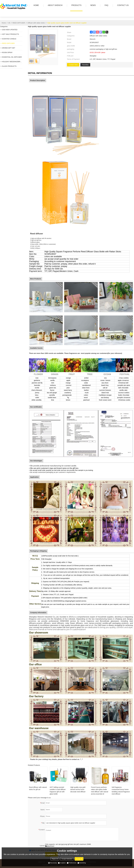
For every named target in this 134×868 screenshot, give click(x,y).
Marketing (82, 863)
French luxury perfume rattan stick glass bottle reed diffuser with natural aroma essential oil (100, 791)
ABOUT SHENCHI (55, 6)
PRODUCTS (76, 6)
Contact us (122, 6)
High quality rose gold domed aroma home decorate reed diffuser (78, 789)
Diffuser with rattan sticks (36, 23)
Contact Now (73, 65)
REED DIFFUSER (19, 23)
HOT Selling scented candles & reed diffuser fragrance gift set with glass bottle (58, 791)
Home (4, 23)
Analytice (62, 863)
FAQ (106, 6)
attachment (50, 846)
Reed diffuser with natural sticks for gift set (38, 788)
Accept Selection (67, 859)
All (9, 23)
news (92, 6)
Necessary (53, 863)
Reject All (55, 859)
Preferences (72, 863)
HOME (36, 6)
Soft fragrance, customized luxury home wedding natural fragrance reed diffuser (121, 791)
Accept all (79, 859)
